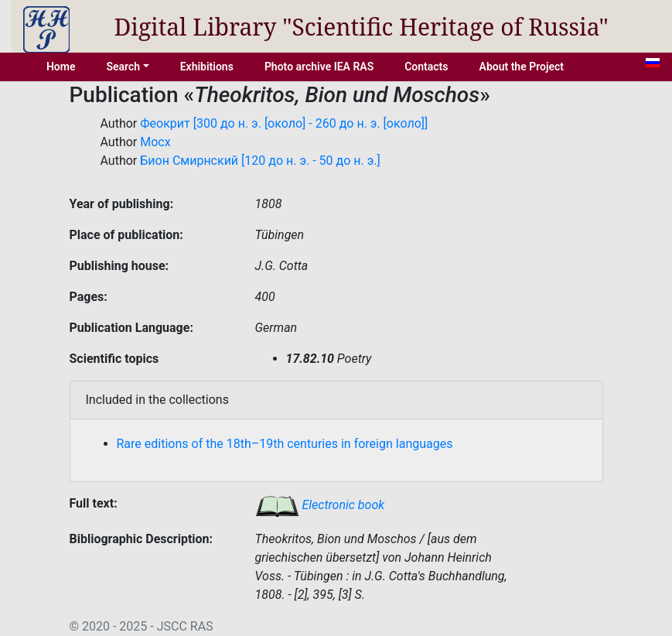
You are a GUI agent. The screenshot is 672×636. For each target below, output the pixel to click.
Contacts (426, 67)
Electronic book (320, 505)
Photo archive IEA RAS (319, 67)
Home (61, 67)
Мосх (155, 142)
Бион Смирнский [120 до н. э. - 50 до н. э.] (260, 161)
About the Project (522, 67)
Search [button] (123, 67)
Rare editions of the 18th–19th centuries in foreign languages (285, 444)
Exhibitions (207, 67)
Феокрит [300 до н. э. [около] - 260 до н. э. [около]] (284, 123)
